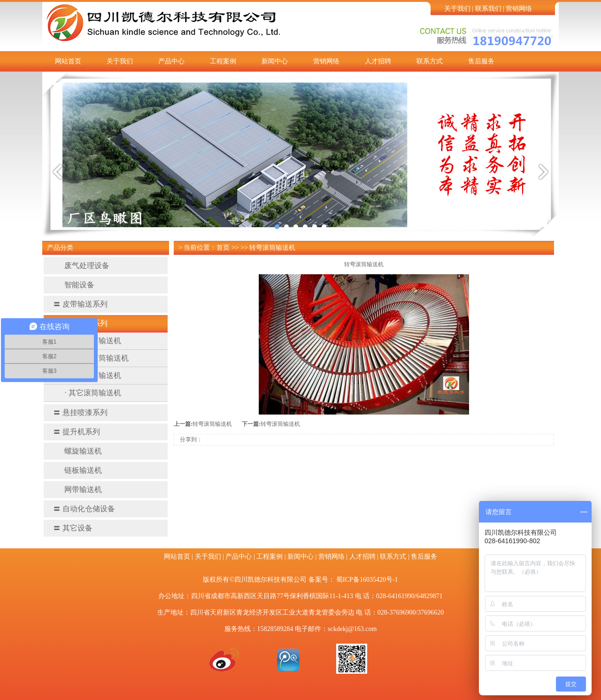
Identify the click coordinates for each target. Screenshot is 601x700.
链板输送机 (77, 470)
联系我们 (488, 9)
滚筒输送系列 (80, 323)
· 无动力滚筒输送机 (97, 358)
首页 (223, 248)
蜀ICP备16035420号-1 (367, 580)
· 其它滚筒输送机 (93, 393)
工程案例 (223, 61)
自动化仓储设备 (84, 509)
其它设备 (73, 528)
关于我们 (457, 9)
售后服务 (481, 61)
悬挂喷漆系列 (80, 412)
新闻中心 (275, 61)
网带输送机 (77, 489)
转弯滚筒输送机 (212, 424)
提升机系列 (77, 432)
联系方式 (430, 61)
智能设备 (74, 285)
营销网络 (519, 9)
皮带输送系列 (80, 304)
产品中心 (171, 61)
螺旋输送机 (77, 451)
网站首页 (68, 61)
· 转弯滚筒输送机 (93, 375)
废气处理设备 (81, 265)
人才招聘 (378, 61)
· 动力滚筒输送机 (93, 341)
